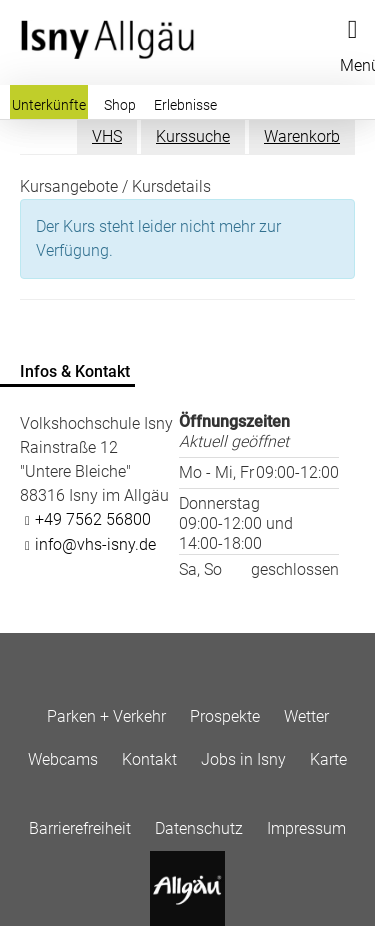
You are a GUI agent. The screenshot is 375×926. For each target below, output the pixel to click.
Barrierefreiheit (80, 828)
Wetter (306, 716)
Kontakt (149, 759)
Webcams (63, 759)
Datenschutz (199, 828)
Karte (328, 759)
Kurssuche (193, 136)
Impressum (306, 828)
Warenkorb (302, 136)
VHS (107, 136)
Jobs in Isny (243, 759)
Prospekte (225, 716)
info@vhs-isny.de (95, 544)
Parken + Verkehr (106, 716)
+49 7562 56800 (93, 519)
